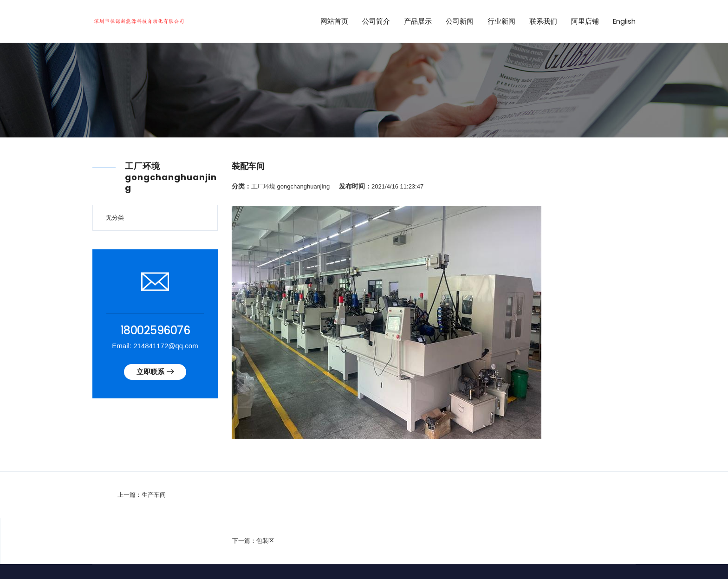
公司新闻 (460, 21)
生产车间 (126, 495)
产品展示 (418, 21)
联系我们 (543, 21)
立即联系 (155, 372)
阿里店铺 (585, 21)
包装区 (629, 495)
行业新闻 (501, 21)
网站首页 (334, 21)
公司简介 (376, 21)
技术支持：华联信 (398, 548)
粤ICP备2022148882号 (337, 548)
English (624, 21)
